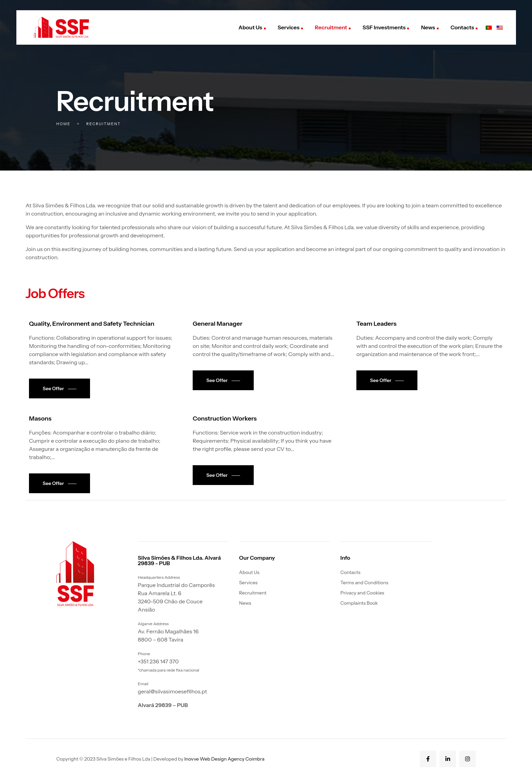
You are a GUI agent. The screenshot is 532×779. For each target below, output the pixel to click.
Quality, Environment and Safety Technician (92, 324)
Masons (40, 418)
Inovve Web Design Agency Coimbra (224, 759)
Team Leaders (376, 324)
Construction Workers (225, 418)
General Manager (218, 324)
